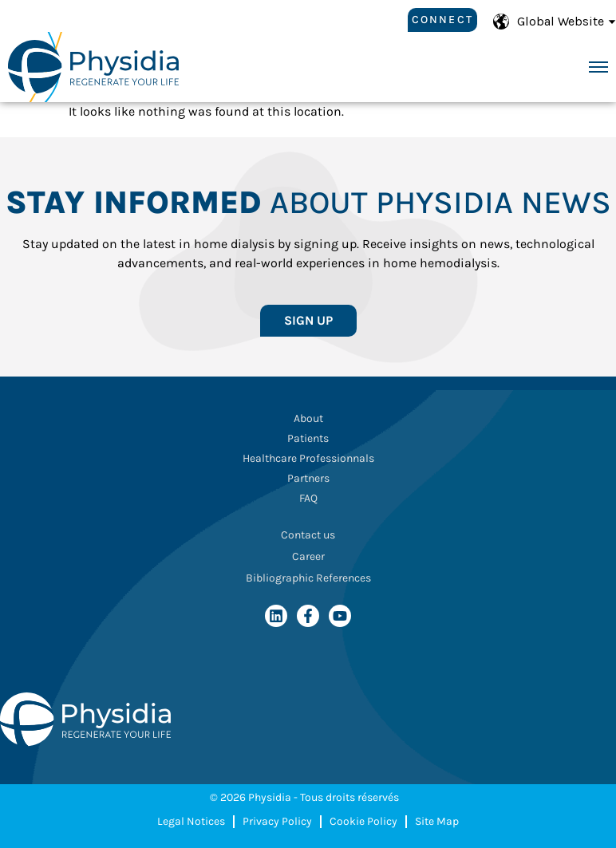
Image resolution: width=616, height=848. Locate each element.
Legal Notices (191, 821)
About (308, 418)
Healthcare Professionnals (308, 458)
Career (308, 556)
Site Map (437, 821)
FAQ (308, 498)
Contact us (308, 535)
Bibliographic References (308, 578)
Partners (308, 478)
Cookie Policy (363, 821)
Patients (308, 438)
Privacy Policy (277, 821)
